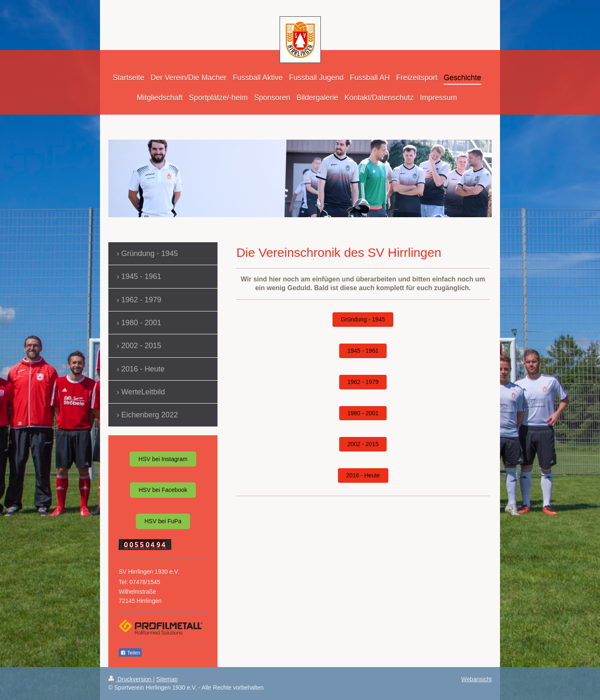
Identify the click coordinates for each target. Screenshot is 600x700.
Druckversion (131, 679)
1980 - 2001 (363, 413)
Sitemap (167, 679)
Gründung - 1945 (363, 319)
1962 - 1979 (363, 382)
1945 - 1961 (363, 351)
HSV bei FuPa (163, 521)
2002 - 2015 (363, 444)
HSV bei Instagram (163, 459)
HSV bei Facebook (163, 490)
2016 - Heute (363, 475)
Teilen (130, 653)
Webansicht (476, 679)
